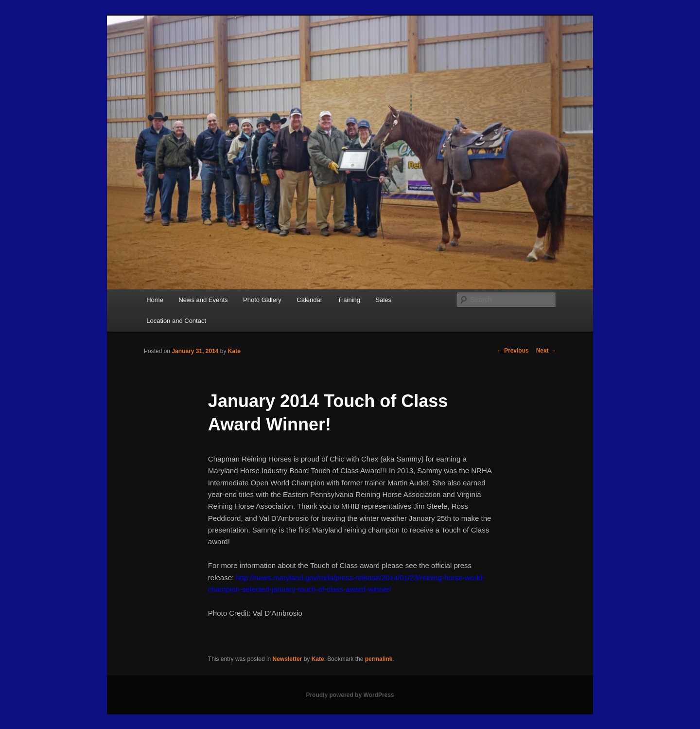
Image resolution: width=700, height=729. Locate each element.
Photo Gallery (262, 300)
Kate (234, 351)
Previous (513, 351)
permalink (379, 659)
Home (155, 300)
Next (546, 351)
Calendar (309, 300)
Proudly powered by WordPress (350, 695)
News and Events (203, 300)
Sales (384, 300)
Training (349, 300)
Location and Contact (176, 321)
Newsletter (288, 659)
